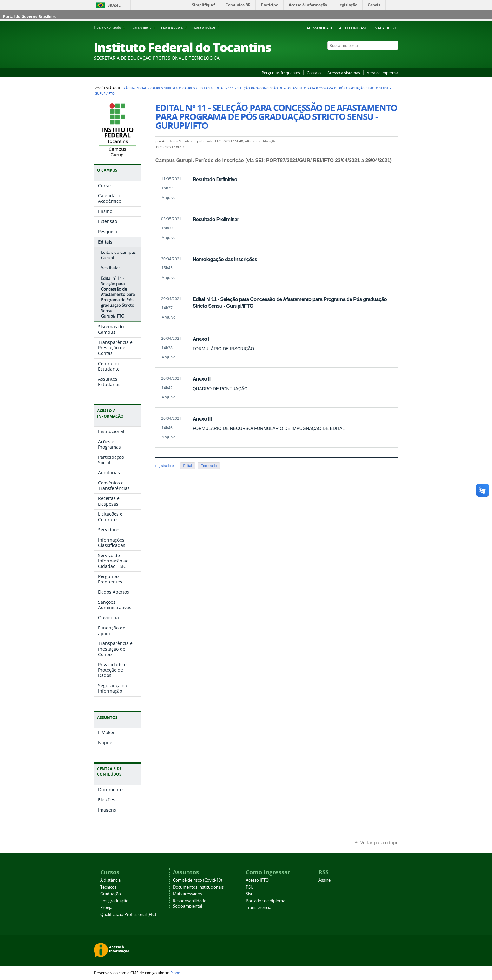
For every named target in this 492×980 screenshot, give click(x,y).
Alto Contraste (354, 28)
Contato (314, 73)
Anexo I (201, 339)
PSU (250, 887)
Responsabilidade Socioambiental (190, 904)
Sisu (250, 894)
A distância (110, 880)
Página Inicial (135, 88)
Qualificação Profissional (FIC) (128, 914)
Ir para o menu (144, 27)
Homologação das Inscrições (225, 259)
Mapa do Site (387, 28)
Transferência (259, 908)
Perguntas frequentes (281, 73)
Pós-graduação (114, 901)
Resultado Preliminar (216, 219)
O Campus (187, 88)
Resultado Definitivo (215, 179)
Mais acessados (187, 894)
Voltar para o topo (379, 842)
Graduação (111, 894)
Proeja (106, 908)
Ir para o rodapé (206, 27)
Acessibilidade (320, 28)
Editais (204, 88)
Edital (188, 466)
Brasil (114, 5)
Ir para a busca (174, 27)
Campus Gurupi (163, 88)
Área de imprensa (383, 73)
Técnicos (108, 887)
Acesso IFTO (257, 880)
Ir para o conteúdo (111, 27)
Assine (325, 880)
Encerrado (209, 466)
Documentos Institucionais (198, 887)
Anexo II (202, 379)
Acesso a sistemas (344, 73)
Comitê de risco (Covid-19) (197, 880)
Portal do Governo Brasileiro (30, 17)
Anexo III (202, 419)
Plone (175, 973)
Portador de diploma (266, 901)
